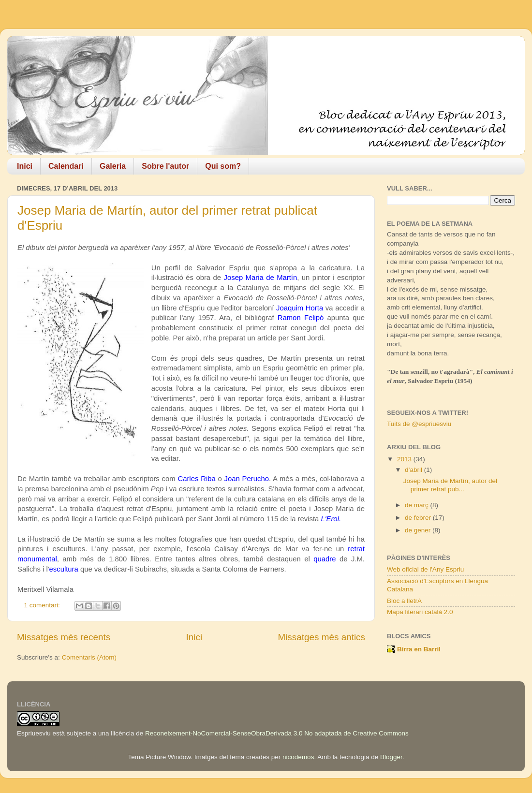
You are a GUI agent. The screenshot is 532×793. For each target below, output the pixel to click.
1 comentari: (43, 605)
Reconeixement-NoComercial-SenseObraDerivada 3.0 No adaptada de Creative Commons (277, 733)
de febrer (419, 518)
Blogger (391, 757)
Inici (25, 166)
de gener (419, 530)
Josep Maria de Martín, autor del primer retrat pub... (450, 485)
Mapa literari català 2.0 (420, 612)
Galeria (113, 166)
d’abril (414, 470)
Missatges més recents (64, 637)
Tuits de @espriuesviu (419, 424)
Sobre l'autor (165, 166)
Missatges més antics (321, 637)
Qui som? (223, 166)
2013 (405, 459)
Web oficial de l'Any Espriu (425, 569)
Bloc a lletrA (404, 601)
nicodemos (298, 757)
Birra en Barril (419, 649)
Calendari (66, 166)
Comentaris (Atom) (89, 657)
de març (418, 505)
